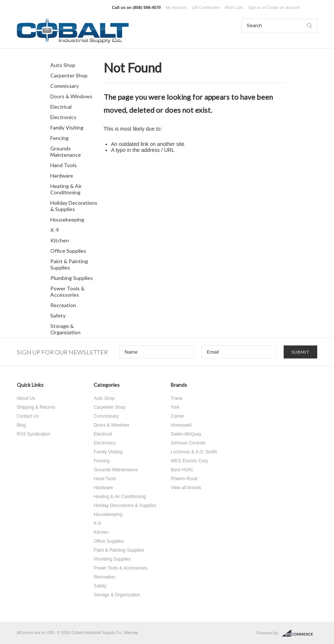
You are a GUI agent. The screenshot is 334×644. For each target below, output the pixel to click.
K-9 (55, 230)
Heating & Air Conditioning (66, 189)
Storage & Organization (65, 329)
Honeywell (181, 425)
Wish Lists (234, 7)
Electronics (63, 117)
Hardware (62, 176)
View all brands (186, 488)
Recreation (63, 305)
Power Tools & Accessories (67, 291)
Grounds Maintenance (66, 152)
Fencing (59, 138)
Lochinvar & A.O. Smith (194, 452)
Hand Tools (64, 165)
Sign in (255, 7)
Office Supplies (68, 251)
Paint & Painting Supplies (69, 264)
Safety (58, 315)
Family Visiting (67, 127)
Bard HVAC (182, 470)
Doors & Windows (71, 96)
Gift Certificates (206, 7)
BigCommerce (300, 633)
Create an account (283, 7)
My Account (176, 7)
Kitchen (60, 240)
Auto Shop (63, 65)
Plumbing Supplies (72, 278)
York (175, 407)
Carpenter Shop (69, 75)
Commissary (64, 86)
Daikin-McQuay (186, 434)
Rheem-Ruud (184, 479)
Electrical (61, 107)
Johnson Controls (188, 443)
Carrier (178, 416)
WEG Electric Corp (190, 461)
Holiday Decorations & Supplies (74, 206)
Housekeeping (67, 219)
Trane (177, 398)
